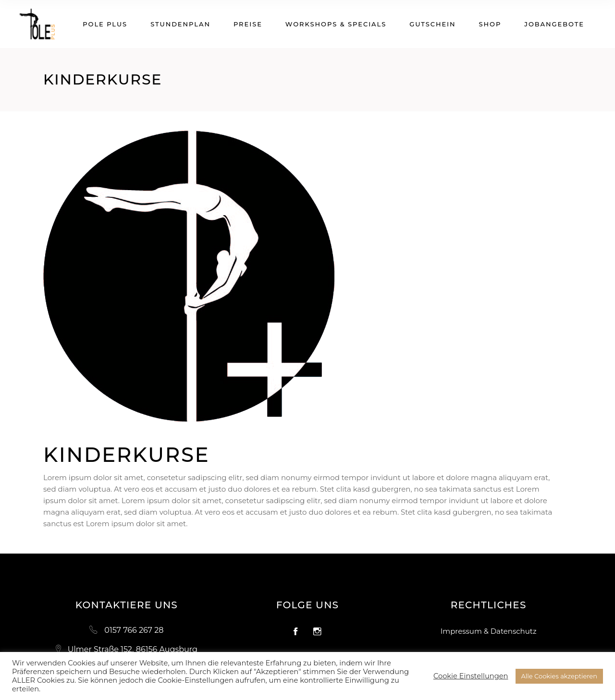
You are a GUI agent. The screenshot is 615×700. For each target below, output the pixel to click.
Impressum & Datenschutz (489, 631)
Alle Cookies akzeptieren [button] (559, 676)
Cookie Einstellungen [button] (471, 676)
